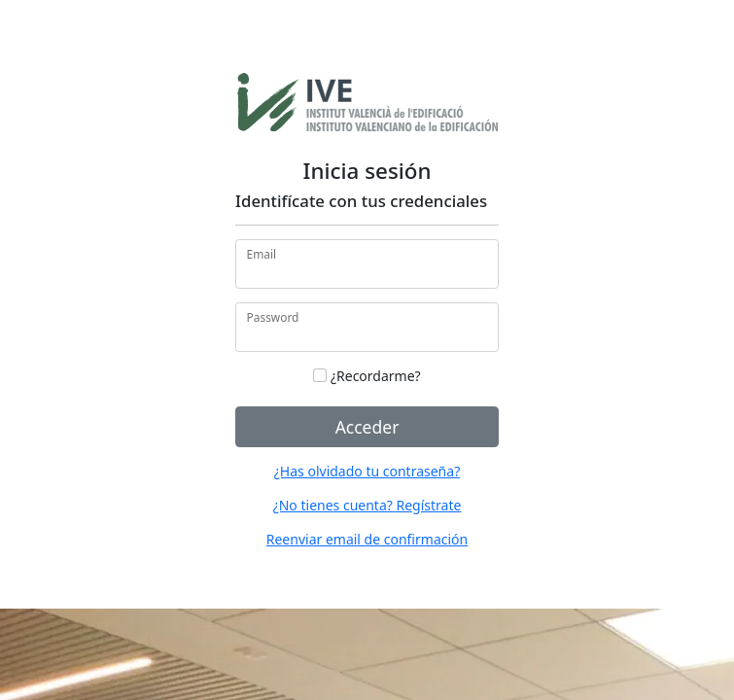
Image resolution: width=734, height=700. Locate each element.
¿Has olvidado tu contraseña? (367, 471)
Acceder (367, 427)
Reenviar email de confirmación (367, 539)
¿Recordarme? (367, 376)
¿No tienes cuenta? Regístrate (367, 505)
